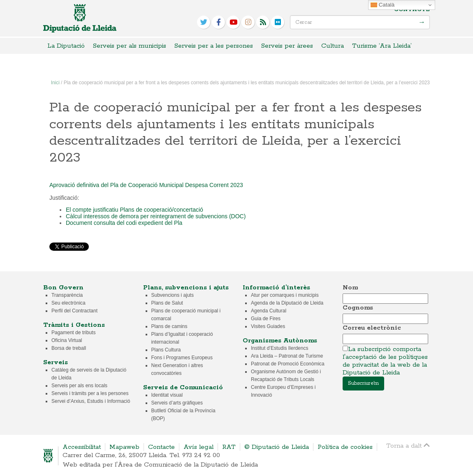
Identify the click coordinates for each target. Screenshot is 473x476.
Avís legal (198, 447)
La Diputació (66, 46)
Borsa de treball (69, 348)
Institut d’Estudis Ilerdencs (279, 348)
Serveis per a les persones (214, 46)
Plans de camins (169, 326)
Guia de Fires (266, 319)
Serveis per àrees (287, 46)
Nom (350, 288)
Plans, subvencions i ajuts (186, 288)
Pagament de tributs (73, 333)
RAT (229, 447)
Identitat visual (167, 395)
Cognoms (358, 308)
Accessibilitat (82, 447)
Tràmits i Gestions (74, 325)
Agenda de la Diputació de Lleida (287, 303)
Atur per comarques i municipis (285, 295)
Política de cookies (345, 447)
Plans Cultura (166, 350)
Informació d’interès (276, 288)
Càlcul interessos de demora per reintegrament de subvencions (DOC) (157, 216)
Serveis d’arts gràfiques (177, 403)
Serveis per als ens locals (79, 386)
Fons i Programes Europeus (182, 358)
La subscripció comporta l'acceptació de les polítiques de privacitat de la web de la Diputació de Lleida (385, 361)
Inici (55, 83)
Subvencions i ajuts (173, 295)
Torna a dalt (408, 445)
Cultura (333, 46)
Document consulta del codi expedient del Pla (124, 223)
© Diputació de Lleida (277, 447)
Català (383, 5)
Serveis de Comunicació (183, 387)
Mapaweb (124, 447)
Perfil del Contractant (74, 311)
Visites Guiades (268, 326)
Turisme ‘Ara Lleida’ (382, 46)
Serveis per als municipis (130, 46)
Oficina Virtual (67, 340)
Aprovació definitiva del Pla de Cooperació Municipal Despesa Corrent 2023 (146, 185)
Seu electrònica (68, 303)
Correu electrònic (372, 328)
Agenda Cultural (269, 311)
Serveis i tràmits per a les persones (90, 393)
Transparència (67, 295)
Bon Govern (63, 288)
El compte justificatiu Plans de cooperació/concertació (134, 210)
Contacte (412, 10)
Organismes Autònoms (280, 341)
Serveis (56, 362)
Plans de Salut (167, 303)
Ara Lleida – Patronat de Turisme (287, 356)
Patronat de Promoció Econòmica (288, 364)
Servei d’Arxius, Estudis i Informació (91, 401)
